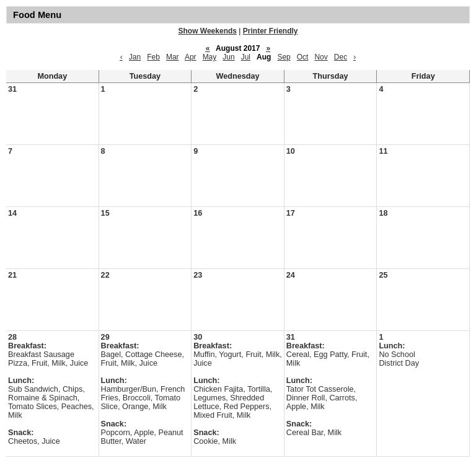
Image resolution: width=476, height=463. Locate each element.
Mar (173, 57)
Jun (228, 57)
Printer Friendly (271, 31)
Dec (341, 57)
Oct (303, 57)
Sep (284, 57)
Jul (246, 57)
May (210, 57)
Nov (321, 57)
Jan (135, 57)
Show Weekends (208, 31)
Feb (153, 57)
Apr (191, 57)
